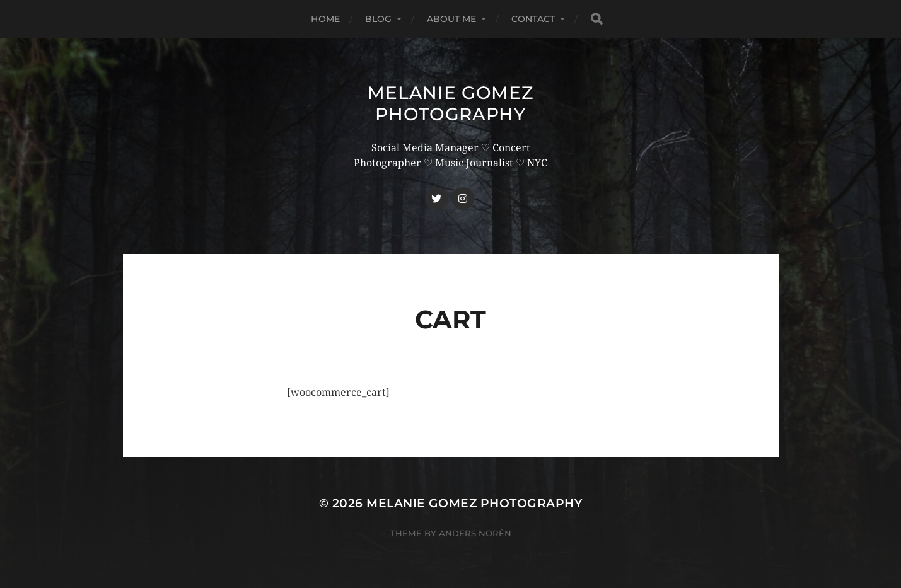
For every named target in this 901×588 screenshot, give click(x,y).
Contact (533, 19)
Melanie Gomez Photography (450, 103)
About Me (452, 19)
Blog (379, 19)
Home (325, 19)
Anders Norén (475, 533)
